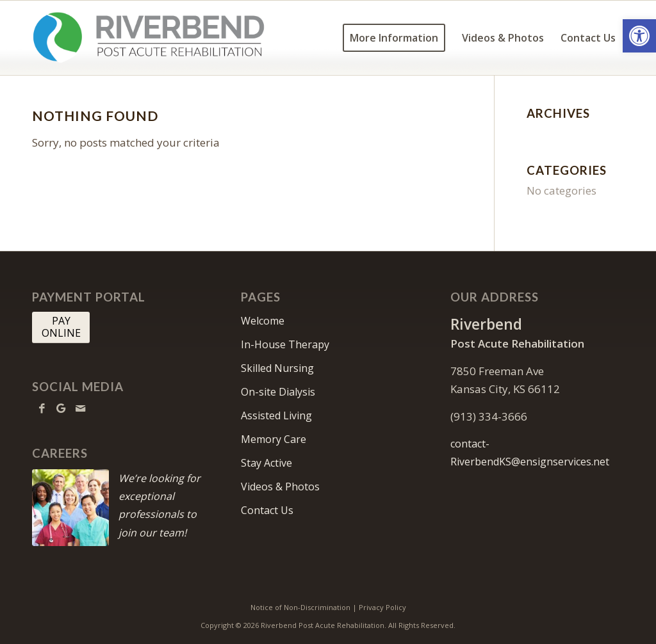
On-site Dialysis (278, 392)
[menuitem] (394, 38)
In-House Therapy (285, 344)
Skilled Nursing (277, 368)
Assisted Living (276, 415)
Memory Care (274, 439)
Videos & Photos (280, 487)
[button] (639, 36)
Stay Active (266, 463)
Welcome (263, 321)
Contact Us (267, 510)
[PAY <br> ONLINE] (61, 327)
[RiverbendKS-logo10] (149, 38)
